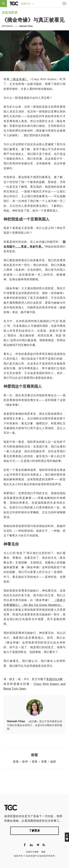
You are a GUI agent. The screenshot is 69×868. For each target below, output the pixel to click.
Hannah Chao (26, 26)
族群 (53, 762)
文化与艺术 (10, 13)
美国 (34, 762)
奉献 (43, 852)
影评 (25, 762)
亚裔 (44, 762)
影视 (16, 762)
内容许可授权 (32, 852)
